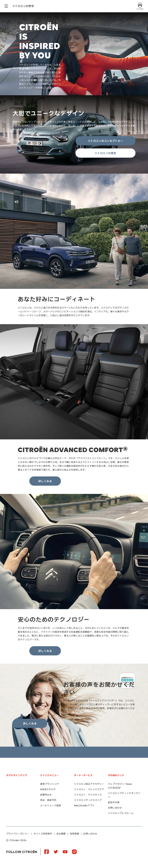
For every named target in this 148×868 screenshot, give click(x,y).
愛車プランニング (49, 784)
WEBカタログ (48, 789)
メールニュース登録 (50, 805)
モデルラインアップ (17, 775)
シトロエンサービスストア (88, 800)
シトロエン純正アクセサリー (89, 784)
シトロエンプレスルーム (121, 813)
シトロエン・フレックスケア (89, 789)
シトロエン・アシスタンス (88, 795)
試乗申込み (46, 795)
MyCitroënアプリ (84, 805)
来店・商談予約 (48, 800)
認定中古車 (114, 802)
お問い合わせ (115, 808)
